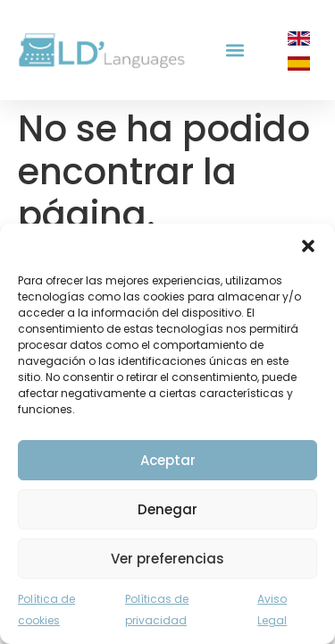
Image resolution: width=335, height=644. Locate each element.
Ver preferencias (167, 559)
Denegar (167, 509)
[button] (308, 246)
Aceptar (168, 460)
